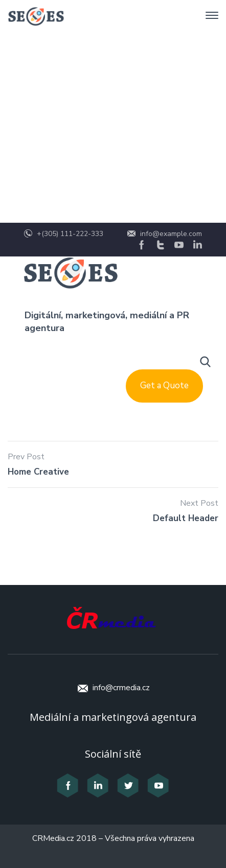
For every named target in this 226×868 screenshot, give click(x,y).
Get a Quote (164, 385)
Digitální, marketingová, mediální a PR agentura (107, 322)
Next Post (199, 503)
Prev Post (26, 457)
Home (40, 111)
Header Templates (111, 111)
